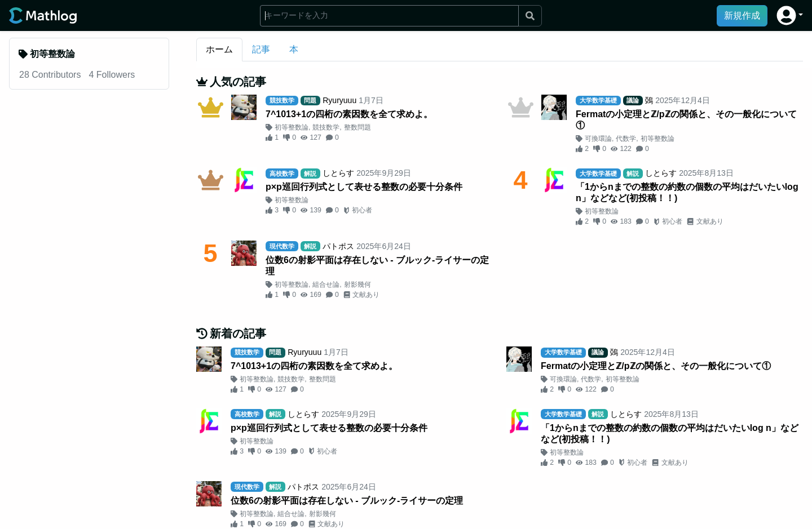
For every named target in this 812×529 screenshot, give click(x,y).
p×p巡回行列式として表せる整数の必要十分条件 (364, 187)
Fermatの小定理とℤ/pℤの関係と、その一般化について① (686, 120)
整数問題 (358, 127)
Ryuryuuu (339, 100)
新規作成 (742, 15)
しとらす (338, 173)
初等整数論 (292, 127)
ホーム (219, 49)
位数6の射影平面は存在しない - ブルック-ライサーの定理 (377, 266)
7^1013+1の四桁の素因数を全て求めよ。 (349, 114)
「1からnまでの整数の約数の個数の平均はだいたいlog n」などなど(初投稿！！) (687, 192)
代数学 (626, 139)
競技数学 (326, 127)
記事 (261, 49)
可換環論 (598, 139)
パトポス (338, 246)
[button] (790, 15)
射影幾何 (358, 284)
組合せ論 (326, 284)
